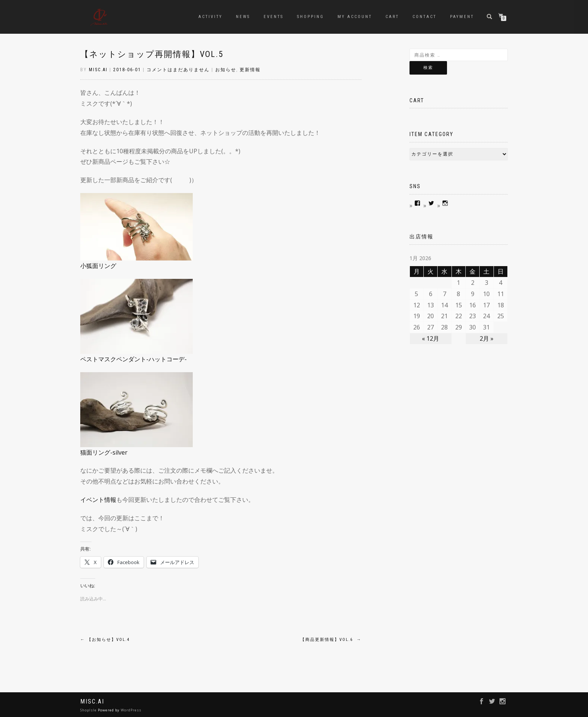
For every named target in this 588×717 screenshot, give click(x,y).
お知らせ (226, 70)
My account (355, 17)
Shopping (310, 17)
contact (424, 17)
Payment (462, 17)
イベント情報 (98, 500)
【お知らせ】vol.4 (105, 640)
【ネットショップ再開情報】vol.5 (152, 54)
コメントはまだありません (178, 70)
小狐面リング (98, 266)
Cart (392, 17)
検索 (428, 68)
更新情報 (250, 70)
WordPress (131, 710)
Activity (210, 17)
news (243, 17)
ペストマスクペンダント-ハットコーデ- (133, 359)
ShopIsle (89, 710)
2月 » (487, 338)
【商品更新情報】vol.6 (331, 640)
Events (274, 17)
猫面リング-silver (104, 452)
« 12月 (430, 338)
